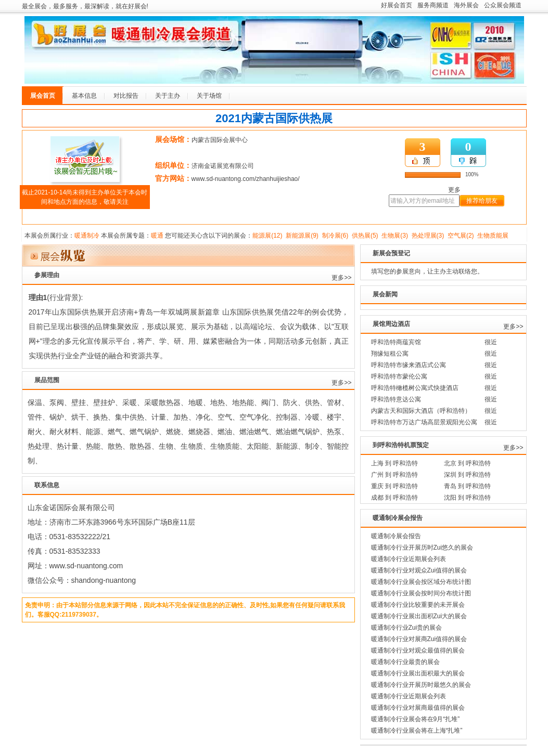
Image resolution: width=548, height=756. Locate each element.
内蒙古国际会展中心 (220, 140)
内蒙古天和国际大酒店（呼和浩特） (421, 411)
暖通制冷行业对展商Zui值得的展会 (419, 639)
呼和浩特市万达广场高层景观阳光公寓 (424, 422)
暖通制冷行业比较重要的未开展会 (418, 605)
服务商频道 (433, 5)
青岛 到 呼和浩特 (468, 486)
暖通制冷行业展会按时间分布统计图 (421, 593)
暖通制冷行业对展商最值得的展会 (418, 708)
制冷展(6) (335, 236)
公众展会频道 (503, 5)
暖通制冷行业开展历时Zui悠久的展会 (422, 548)
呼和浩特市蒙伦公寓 (399, 376)
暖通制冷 (87, 236)
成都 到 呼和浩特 (395, 498)
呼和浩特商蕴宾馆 (396, 342)
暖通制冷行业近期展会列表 (409, 559)
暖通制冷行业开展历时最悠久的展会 (421, 685)
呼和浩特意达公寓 (396, 399)
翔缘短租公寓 (390, 354)
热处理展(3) (428, 236)
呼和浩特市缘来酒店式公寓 (409, 365)
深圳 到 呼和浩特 (468, 475)
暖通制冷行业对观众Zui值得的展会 (419, 570)
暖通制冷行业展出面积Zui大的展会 (419, 616)
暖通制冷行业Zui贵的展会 (407, 628)
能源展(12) (267, 236)
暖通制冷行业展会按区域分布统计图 (421, 582)
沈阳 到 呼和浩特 (468, 498)
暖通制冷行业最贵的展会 (405, 662)
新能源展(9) (302, 236)
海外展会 (466, 5)
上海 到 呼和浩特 (395, 463)
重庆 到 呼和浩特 (395, 486)
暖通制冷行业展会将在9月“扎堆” (416, 719)
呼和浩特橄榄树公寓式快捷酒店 (415, 388)
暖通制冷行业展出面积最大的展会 (418, 673)
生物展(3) (395, 236)
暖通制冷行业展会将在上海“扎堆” (417, 731)
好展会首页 (397, 5)
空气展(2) (461, 236)
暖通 (157, 236)
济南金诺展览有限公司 (223, 166)
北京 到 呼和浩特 (468, 463)
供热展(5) (365, 236)
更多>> (341, 278)
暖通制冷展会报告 (396, 536)
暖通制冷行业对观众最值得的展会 (418, 650)
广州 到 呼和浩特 (395, 475)
